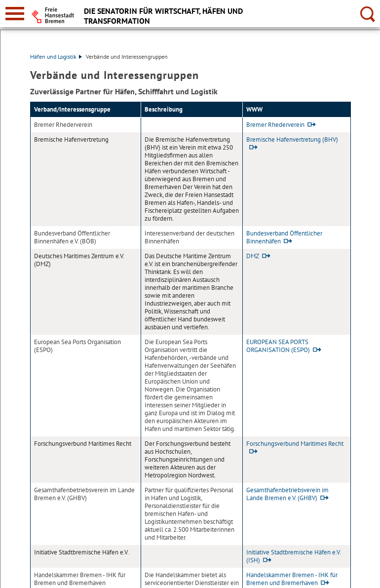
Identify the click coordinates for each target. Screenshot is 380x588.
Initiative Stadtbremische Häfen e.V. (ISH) (293, 556)
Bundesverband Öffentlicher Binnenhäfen (284, 237)
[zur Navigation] (15, 14)
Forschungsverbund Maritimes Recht (295, 444)
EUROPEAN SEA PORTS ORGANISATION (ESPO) (278, 346)
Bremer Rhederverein (275, 125)
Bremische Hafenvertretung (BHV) (292, 139)
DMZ (253, 256)
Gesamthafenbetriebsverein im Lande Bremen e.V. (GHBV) (287, 494)
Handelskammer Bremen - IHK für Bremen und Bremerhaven (292, 579)
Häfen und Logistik (56, 57)
